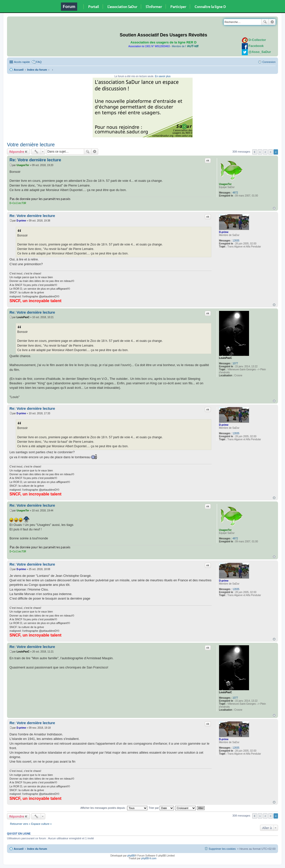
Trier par (161, 808)
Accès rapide (22, 62)
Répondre (17, 152)
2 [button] (265, 152)
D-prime (224, 232)
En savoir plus (163, 76)
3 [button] (271, 152)
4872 (235, 193)
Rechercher (265, 22)
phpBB (131, 856)
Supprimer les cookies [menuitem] (222, 849)
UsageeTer (225, 184)
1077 (235, 363)
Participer (178, 6)
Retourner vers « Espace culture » (31, 824)
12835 (236, 241)
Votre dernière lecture (31, 145)
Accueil (19, 70)
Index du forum (37, 70)
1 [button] (260, 152)
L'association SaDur (122, 6)
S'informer (154, 6)
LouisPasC (226, 358)
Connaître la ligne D (210, 6)
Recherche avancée (272, 22)
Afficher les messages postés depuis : (114, 808)
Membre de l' (185, 46)
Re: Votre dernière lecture (35, 160)
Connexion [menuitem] (269, 62)
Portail (94, 6)
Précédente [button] (255, 152)
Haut (274, 208)
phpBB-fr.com (149, 858)
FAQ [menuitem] (39, 62)
